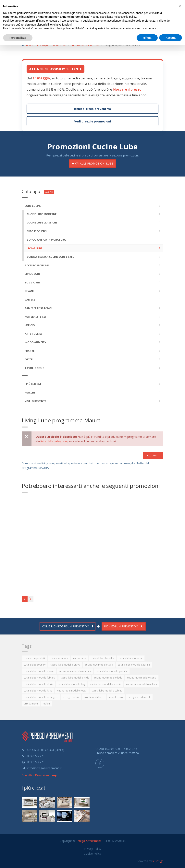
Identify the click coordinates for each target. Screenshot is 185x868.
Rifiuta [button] (147, 38)
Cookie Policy (92, 854)
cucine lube (80, 658)
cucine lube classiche (102, 658)
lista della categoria (54, 441)
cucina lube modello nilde (75, 678)
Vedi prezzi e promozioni (92, 121)
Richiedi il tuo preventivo (92, 109)
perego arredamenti (139, 697)
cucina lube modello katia (38, 691)
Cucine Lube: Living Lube (85, 45)
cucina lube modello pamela (112, 671)
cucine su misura (59, 658)
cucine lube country (35, 665)
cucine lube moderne (131, 658)
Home (30, 45)
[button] (180, 6)
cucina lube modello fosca (72, 691)
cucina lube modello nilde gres (41, 697)
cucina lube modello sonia (142, 678)
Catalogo (43, 45)
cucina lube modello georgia (134, 665)
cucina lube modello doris (38, 684)
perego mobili (71, 697)
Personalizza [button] (18, 38)
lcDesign (158, 861)
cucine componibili (34, 658)
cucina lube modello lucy (72, 684)
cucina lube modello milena (142, 684)
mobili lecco (116, 697)
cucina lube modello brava (65, 665)
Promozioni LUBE (92, 163)
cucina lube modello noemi (39, 671)
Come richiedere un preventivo (68, 626)
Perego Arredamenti (89, 841)
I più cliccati (34, 788)
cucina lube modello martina (75, 671)
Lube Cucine (59, 45)
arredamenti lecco (94, 697)
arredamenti (31, 704)
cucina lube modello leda (108, 678)
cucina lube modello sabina (107, 691)
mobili (46, 704)
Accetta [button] (171, 38)
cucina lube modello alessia (106, 684)
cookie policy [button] (128, 17)
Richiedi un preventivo (124, 626)
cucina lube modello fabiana (40, 678)
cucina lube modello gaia (99, 665)
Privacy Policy (92, 849)
